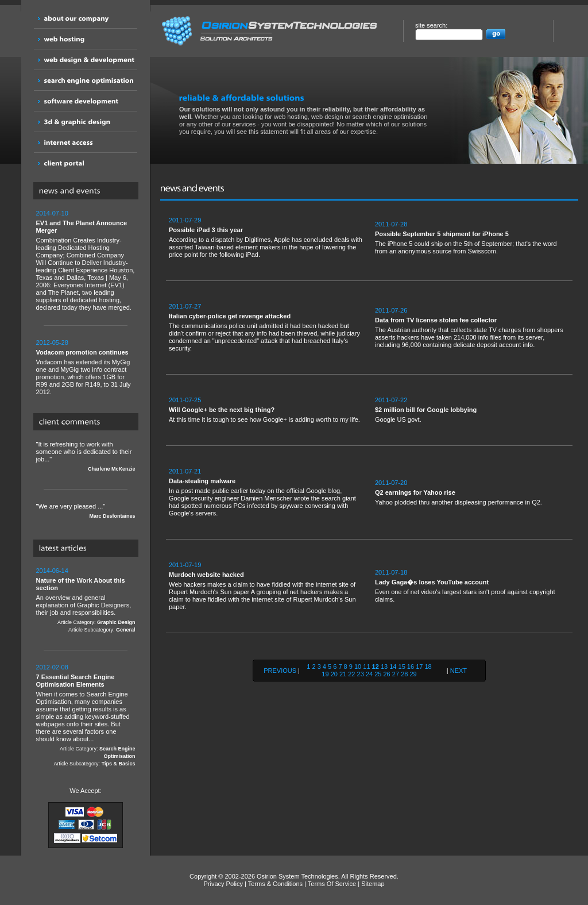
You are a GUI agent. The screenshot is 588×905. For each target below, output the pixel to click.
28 (404, 674)
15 (402, 667)
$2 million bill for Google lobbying (426, 410)
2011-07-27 (185, 306)
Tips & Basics (119, 764)
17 (419, 667)
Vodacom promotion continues (82, 352)
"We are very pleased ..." (86, 511)
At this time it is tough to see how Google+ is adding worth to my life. (266, 410)
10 (358, 667)
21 (343, 674)
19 (325, 674)
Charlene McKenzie (112, 469)
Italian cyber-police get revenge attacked (230, 316)
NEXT (459, 671)
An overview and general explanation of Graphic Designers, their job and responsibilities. (86, 600)
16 (411, 667)
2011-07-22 (391, 400)
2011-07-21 (185, 471)
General (126, 630)
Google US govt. (472, 410)
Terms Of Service (332, 884)
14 (393, 667)
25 (378, 674)
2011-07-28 (391, 224)
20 (334, 674)
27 (396, 674)
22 (351, 674)
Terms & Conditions (275, 884)
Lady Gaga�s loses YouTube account (432, 582)
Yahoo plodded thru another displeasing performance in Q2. (472, 492)
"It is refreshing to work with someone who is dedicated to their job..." (86, 457)
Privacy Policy (223, 884)
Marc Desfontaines (112, 516)
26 (387, 674)
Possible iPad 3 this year (206, 230)
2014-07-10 (52, 213)
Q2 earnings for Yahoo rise (415, 492)
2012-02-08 (52, 667)
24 (369, 674)
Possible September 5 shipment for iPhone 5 (442, 234)
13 (384, 667)
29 (413, 674)
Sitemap (373, 884)
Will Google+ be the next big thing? (222, 410)
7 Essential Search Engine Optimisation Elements (76, 681)
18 (428, 667)
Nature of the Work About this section (81, 584)
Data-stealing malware (202, 481)
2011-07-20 (391, 483)
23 (361, 674)
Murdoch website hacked (206, 575)
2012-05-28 (52, 342)
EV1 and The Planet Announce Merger (82, 227)
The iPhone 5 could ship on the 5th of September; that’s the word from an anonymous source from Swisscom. (472, 238)
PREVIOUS (280, 671)
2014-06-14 (52, 571)
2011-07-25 (185, 400)
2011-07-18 (391, 572)
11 (366, 667)
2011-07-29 (185, 220)
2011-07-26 (391, 310)
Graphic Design (116, 622)
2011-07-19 (185, 565)
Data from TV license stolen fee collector (436, 320)
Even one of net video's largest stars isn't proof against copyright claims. (472, 586)
